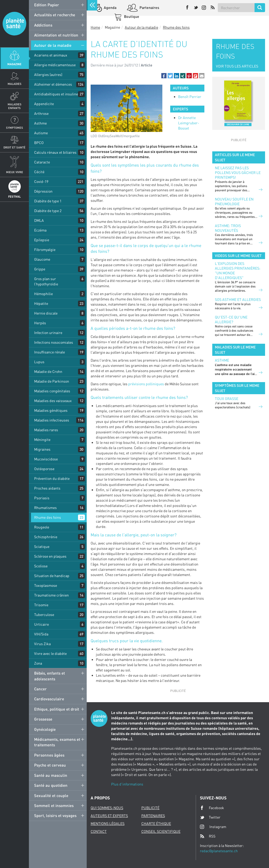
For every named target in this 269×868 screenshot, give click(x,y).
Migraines (42, 449)
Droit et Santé (14, 147)
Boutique (131, 16)
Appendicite (44, 104)
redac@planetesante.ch (219, 851)
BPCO (39, 143)
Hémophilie (43, 294)
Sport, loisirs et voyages (55, 815)
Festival (14, 196)
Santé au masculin (51, 775)
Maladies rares (46, 430)
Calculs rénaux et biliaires (55, 152)
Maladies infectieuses (52, 420)
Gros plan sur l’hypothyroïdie (46, 281)
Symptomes (15, 128)
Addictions (43, 25)
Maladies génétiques (51, 410)
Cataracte (42, 162)
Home (95, 27)
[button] (164, 76)
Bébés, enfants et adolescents (50, 676)
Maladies (15, 84)
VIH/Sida (41, 634)
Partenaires (149, 7)
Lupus (39, 362)
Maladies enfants (15, 106)
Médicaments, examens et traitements (57, 742)
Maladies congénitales (52, 391)
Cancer (40, 689)
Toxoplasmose (46, 585)
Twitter (210, 817)
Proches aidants (47, 488)
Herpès (40, 323)
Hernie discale (46, 313)
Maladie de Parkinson (52, 381)
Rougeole (42, 527)
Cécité (39, 172)
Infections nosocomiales (54, 342)
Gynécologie (45, 729)
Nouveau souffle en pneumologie (234, 201)
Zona (38, 663)
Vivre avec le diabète (50, 653)
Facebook (212, 808)
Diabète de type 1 (48, 201)
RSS (208, 836)
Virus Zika (42, 644)
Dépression (43, 191)
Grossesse (43, 719)
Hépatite (41, 303)
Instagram (213, 827)
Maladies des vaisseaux (53, 401)
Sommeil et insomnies (54, 805)
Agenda (110, 7)
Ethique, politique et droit (57, 709)
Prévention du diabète (52, 478)
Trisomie (41, 605)
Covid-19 (41, 181)
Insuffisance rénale (50, 352)
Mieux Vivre (15, 172)
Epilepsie (42, 240)
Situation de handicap (52, 576)
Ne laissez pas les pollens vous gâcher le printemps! (238, 173)
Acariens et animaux (51, 55)
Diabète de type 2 (48, 211)
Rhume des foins (48, 517)
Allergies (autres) (48, 75)
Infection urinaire (48, 333)
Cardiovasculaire (49, 699)
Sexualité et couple (51, 795)
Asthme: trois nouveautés (228, 228)
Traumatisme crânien (51, 595)
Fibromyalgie (45, 250)
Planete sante (14, 24)
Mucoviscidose (46, 459)
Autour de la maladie (53, 45)
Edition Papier (47, 5)
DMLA (39, 220)
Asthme (40, 123)
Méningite (42, 440)
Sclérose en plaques (50, 556)
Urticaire (42, 624)
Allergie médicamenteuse (55, 65)
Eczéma (40, 230)
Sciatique (42, 546)
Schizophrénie (46, 537)
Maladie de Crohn (48, 371)
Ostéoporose (44, 469)
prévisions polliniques (146, 384)
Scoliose (41, 566)
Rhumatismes (45, 508)
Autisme (41, 133)
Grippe (40, 269)
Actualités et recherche (55, 15)
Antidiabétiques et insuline (56, 94)
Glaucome (42, 259)
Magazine (14, 64)
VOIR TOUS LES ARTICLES (237, 66)
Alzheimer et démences (53, 84)
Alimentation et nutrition (56, 35)
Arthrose (41, 113)
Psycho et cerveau (50, 765)
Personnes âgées (49, 755)
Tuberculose (44, 615)
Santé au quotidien (51, 785)
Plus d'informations (127, 784)
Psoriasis (42, 498)
